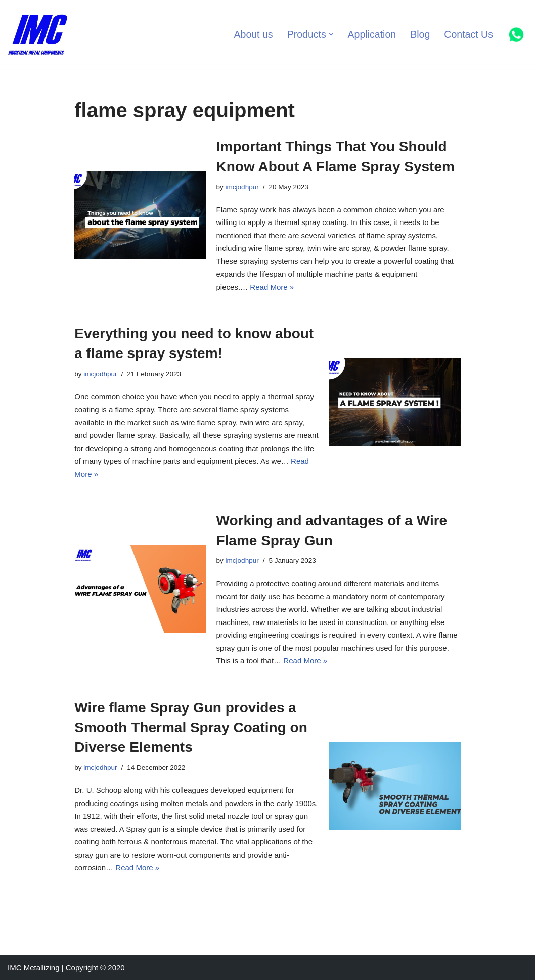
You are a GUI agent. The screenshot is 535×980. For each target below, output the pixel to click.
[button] (331, 34)
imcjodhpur (242, 187)
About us (254, 34)
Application (372, 34)
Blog (420, 34)
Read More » (272, 287)
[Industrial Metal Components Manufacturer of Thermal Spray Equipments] (38, 34)
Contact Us (469, 34)
